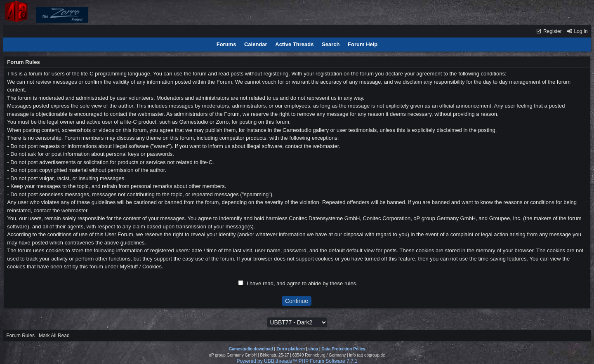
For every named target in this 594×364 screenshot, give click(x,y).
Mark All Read (54, 336)
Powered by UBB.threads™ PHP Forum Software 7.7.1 (297, 361)
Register (549, 31)
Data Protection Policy (343, 349)
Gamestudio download (251, 349)
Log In (577, 31)
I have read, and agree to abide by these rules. (302, 283)
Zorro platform (291, 349)
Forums (226, 44)
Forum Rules (20, 336)
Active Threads (294, 44)
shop (313, 349)
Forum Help (363, 44)
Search (331, 44)
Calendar (256, 44)
